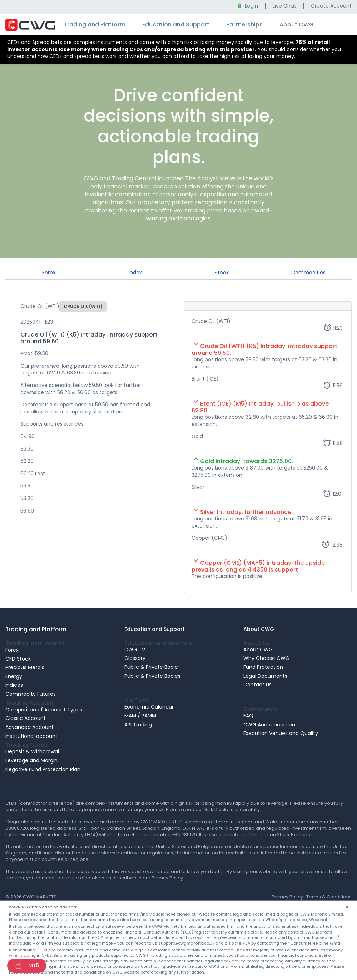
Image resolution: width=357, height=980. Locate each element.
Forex (49, 273)
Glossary (135, 658)
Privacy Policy (287, 897)
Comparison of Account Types (44, 710)
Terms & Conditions (329, 897)
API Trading (138, 725)
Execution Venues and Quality (281, 733)
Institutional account (31, 736)
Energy (14, 676)
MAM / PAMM (140, 716)
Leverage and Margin (31, 760)
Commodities (308, 273)
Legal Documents (265, 676)
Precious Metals (25, 667)
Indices (14, 685)
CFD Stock (18, 659)
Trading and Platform (95, 24)
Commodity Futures (31, 694)
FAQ (248, 716)
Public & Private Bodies (152, 676)
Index (135, 273)
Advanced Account (29, 727)
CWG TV (135, 650)
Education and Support (176, 24)
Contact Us (257, 685)
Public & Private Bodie (151, 667)
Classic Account (26, 718)
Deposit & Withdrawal (32, 751)
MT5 (34, 965)
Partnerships (244, 24)
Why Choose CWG (266, 658)
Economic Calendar (149, 707)
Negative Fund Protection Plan (43, 769)
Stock (222, 273)
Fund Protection (263, 667)
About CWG (297, 24)
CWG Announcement (270, 725)
